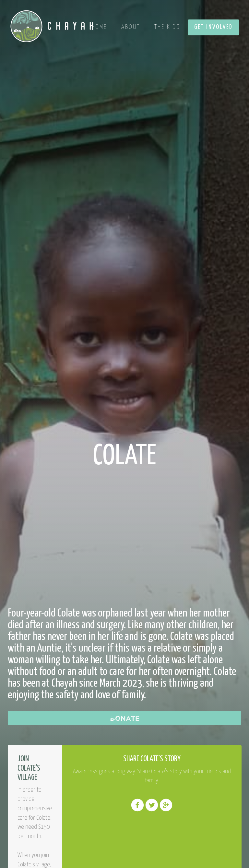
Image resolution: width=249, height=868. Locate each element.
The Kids (167, 27)
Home (99, 27)
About (131, 27)
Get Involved (213, 27)
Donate (125, 718)
